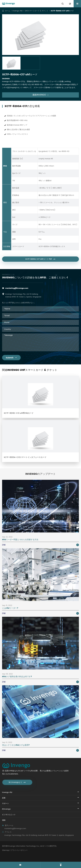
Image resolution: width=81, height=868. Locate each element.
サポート (5, 803)
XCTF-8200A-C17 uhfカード (62, 11)
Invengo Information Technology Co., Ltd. (26, 846)
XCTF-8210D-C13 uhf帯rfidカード (19, 413)
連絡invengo (41, 95)
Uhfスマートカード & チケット (37, 11)
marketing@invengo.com (17, 288)
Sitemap (6, 850)
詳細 (40, 545)
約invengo (6, 809)
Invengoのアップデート (40, 474)
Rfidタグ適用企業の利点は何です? (17, 677)
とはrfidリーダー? (10, 608)
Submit (11, 358)
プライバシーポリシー (19, 850)
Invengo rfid (17, 11)
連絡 (4, 820)
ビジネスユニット (9, 815)
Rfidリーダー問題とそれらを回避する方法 (20, 540)
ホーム (8, 11)
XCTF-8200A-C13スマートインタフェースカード (25, 457)
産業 (4, 798)
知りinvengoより (17, 782)
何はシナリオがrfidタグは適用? (16, 745)
